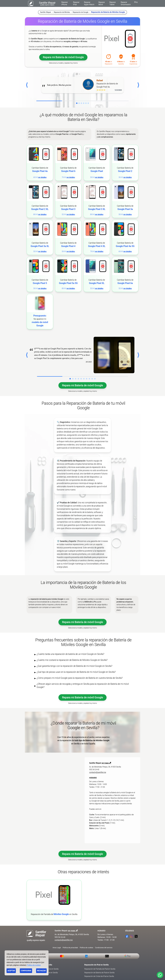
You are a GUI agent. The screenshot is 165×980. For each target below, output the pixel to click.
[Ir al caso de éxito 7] (87, 379)
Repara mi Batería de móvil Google (63, 57)
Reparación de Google (81, 12)
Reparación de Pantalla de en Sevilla (54, 914)
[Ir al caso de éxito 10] (95, 379)
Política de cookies (86, 948)
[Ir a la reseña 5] (86, 103)
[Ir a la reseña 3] (81, 103)
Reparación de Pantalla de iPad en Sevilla (100, 969)
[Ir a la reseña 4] (84, 103)
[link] (40, 163)
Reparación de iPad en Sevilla (96, 965)
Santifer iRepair (46, 12)
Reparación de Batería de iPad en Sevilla (99, 973)
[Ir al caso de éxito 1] (70, 379)
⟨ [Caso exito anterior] (27, 355)
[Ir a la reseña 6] (88, 103)
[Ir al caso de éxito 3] (76, 379)
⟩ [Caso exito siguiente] (138, 355)
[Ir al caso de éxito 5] (81, 379)
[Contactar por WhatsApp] (160, 975)
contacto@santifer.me (98, 772)
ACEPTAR (11, 971)
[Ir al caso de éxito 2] (73, 379)
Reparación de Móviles (62, 12)
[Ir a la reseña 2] (79, 103)
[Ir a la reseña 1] (77, 103)
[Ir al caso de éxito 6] (84, 379)
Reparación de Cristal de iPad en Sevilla (99, 976)
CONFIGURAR (26, 971)
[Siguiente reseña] (138, 85)
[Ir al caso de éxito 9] (92, 379)
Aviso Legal (57, 948)
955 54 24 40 (94, 770)
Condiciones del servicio (104, 948)
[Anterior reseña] (27, 85)
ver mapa (106, 763)
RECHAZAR (41, 971)
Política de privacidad (70, 948)
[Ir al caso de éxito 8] (89, 379)
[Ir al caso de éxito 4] (78, 379)
